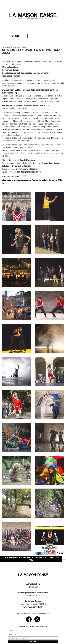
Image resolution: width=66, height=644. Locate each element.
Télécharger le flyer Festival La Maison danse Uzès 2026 (31, 559)
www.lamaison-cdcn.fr (12, 194)
